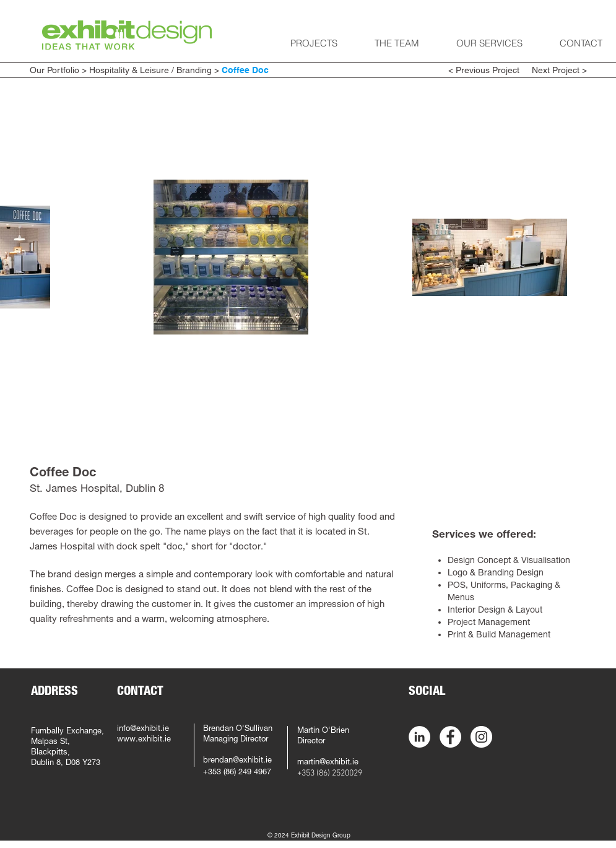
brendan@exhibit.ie (237, 761)
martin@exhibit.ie (328, 763)
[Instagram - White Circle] (481, 737)
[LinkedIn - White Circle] (419, 737)
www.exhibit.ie (144, 740)
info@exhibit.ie (143, 729)
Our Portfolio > (58, 70)
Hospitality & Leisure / (132, 70)
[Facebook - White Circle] (450, 737)
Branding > (199, 70)
